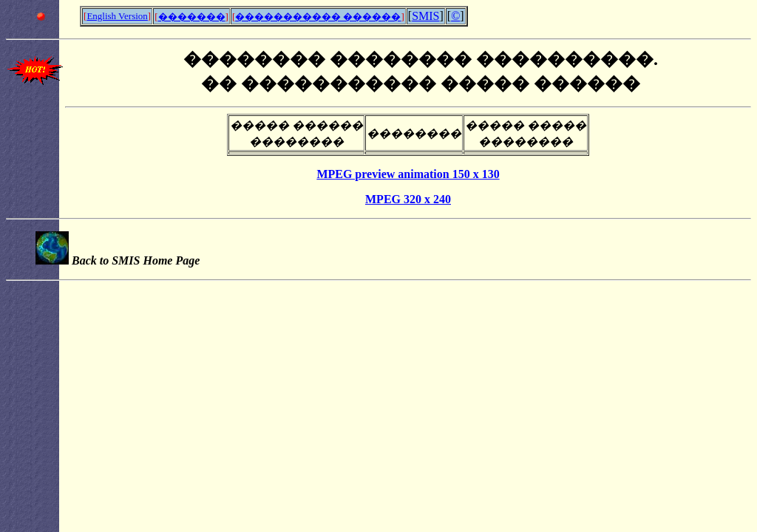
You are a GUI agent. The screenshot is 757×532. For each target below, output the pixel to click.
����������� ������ (318, 17)
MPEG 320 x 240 (408, 199)
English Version (117, 16)
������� (192, 17)
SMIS (425, 16)
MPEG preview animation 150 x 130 (408, 174)
